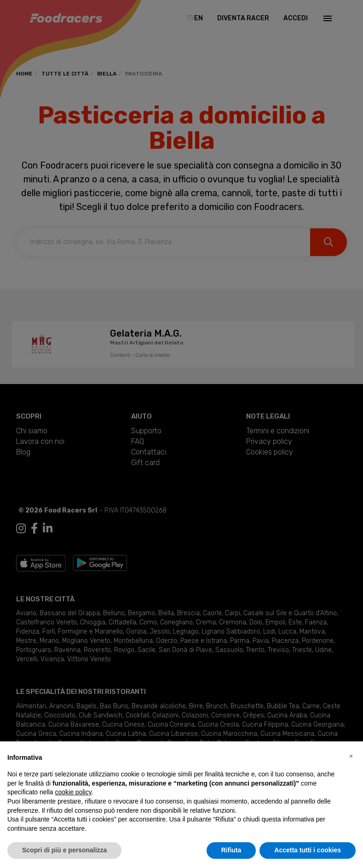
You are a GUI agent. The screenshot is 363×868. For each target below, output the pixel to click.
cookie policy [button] (73, 792)
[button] (351, 756)
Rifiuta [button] (231, 850)
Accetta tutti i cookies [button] (308, 850)
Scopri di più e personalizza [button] (64, 850)
